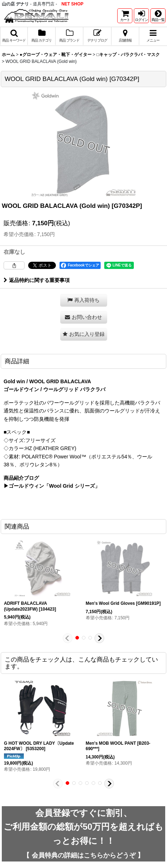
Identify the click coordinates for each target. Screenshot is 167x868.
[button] (158, 16)
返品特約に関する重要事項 (37, 280)
